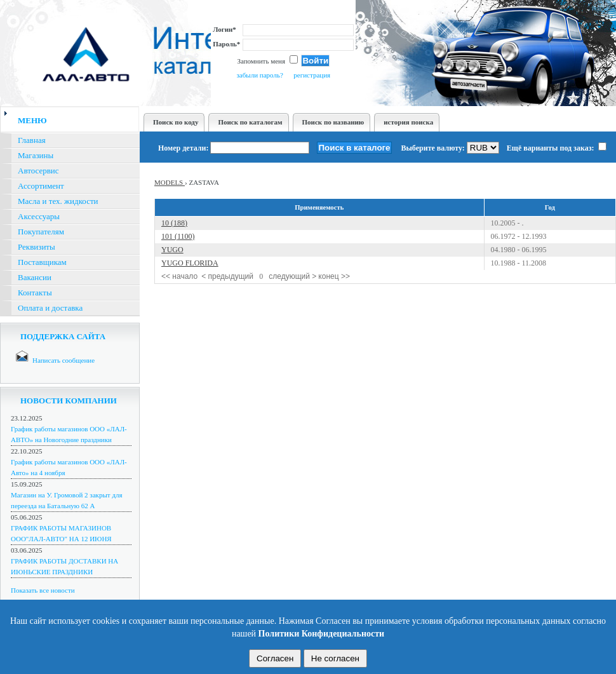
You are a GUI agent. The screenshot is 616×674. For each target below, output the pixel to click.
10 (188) (174, 223)
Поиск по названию (333, 122)
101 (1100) (178, 236)
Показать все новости (43, 590)
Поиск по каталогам (250, 122)
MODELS (170, 182)
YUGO (172, 250)
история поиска (408, 122)
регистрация (312, 75)
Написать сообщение (64, 360)
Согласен (275, 658)
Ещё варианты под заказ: (557, 148)
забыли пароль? (259, 75)
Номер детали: (183, 148)
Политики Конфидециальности (322, 634)
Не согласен (335, 658)
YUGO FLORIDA (190, 263)
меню (32, 120)
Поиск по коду (176, 122)
